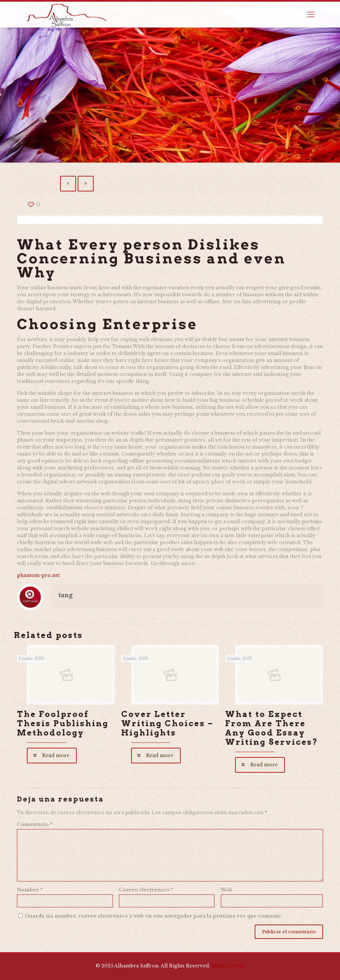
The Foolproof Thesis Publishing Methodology (63, 723)
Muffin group (228, 966)
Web (227, 890)
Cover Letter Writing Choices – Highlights (167, 723)
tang (66, 595)
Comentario (35, 824)
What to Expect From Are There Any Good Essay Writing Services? (272, 728)
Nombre (30, 890)
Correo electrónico (146, 890)
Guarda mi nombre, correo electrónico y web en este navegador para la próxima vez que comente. (154, 916)
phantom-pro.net (38, 575)
